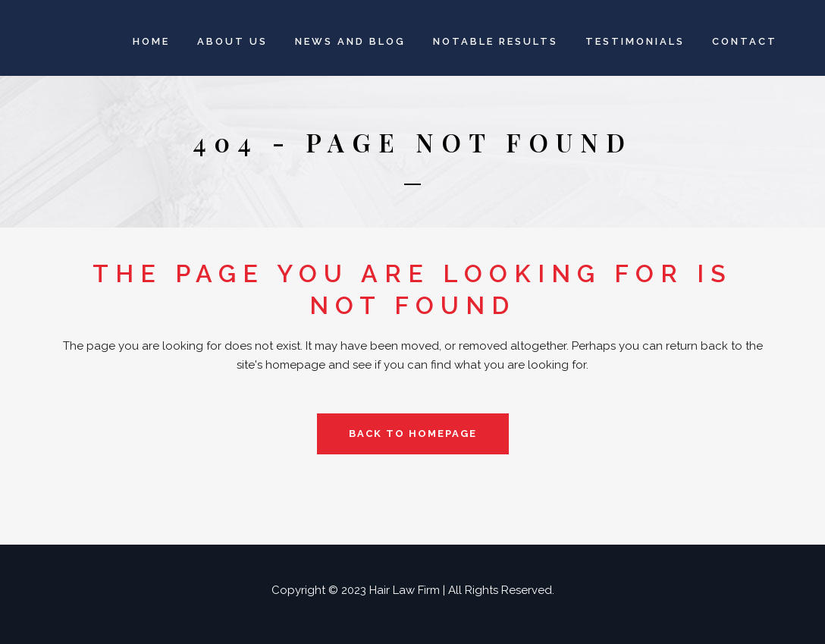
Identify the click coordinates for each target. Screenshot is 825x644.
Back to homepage (413, 434)
